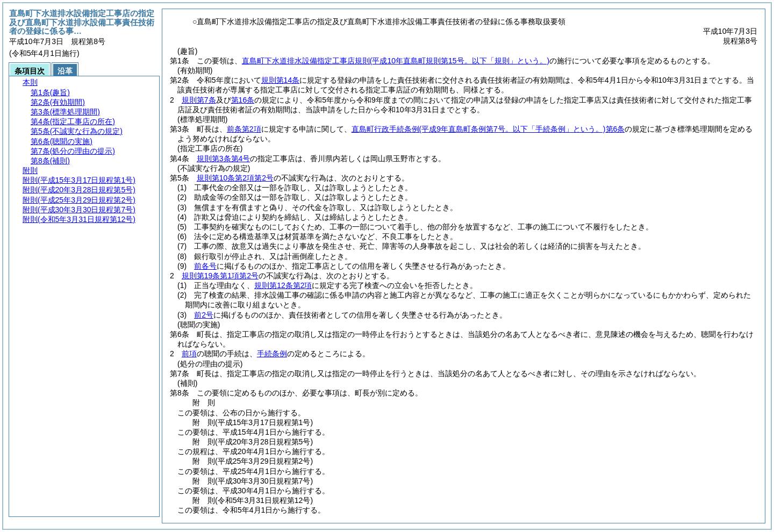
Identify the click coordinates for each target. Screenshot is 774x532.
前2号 (204, 315)
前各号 (205, 266)
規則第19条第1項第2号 (220, 276)
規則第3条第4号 (224, 159)
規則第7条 (199, 100)
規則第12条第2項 (283, 285)
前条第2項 (244, 129)
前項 (189, 354)
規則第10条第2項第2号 (235, 178)
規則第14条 (281, 80)
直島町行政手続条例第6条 (488, 129)
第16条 (243, 100)
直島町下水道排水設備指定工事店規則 (396, 61)
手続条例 (272, 354)
